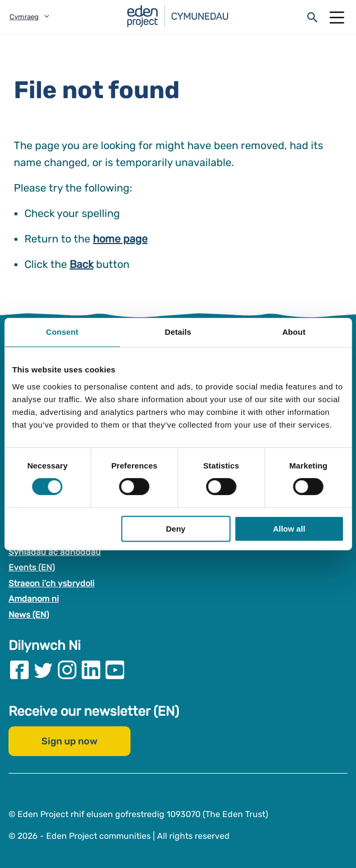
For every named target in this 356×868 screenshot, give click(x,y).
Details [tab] (178, 332)
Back (81, 264)
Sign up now (70, 741)
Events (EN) (32, 567)
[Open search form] (312, 18)
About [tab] (294, 332)
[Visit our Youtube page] (115, 669)
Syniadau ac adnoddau (55, 552)
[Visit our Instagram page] (67, 669)
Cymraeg (24, 17)
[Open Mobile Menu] (337, 18)
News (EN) (29, 615)
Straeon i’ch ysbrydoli (51, 583)
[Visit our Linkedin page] (91, 669)
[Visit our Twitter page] (43, 669)
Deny (176, 529)
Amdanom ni (34, 599)
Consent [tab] (62, 332)
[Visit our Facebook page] (19, 669)
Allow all (289, 529)
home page (120, 239)
